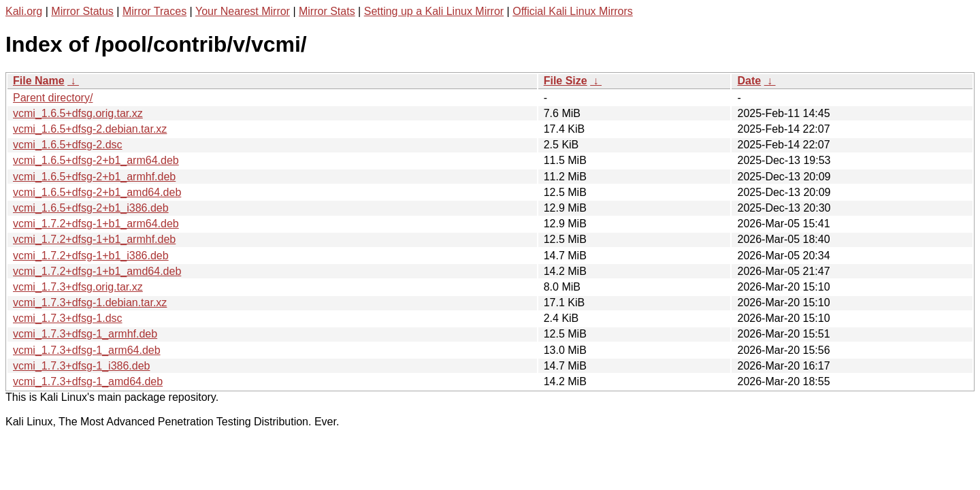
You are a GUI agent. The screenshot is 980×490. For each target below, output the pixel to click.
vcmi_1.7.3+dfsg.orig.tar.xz (78, 287)
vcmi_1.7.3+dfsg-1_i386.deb (81, 366)
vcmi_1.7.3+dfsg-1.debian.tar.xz (90, 303)
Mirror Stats (327, 11)
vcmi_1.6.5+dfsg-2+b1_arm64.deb (96, 160)
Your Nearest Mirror (243, 11)
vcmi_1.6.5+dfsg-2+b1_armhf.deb (94, 177)
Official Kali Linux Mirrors (573, 11)
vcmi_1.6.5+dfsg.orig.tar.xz (78, 113)
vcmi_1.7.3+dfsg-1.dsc (68, 318)
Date (749, 81)
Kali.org (24, 11)
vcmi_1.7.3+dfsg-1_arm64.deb (87, 350)
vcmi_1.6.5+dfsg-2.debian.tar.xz (90, 129)
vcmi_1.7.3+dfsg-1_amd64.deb (88, 381)
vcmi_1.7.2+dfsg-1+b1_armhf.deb (94, 239)
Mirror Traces (154, 11)
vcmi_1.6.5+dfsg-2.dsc (68, 145)
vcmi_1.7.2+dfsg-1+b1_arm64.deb (96, 224)
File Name (39, 81)
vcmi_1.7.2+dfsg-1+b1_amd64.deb (97, 271)
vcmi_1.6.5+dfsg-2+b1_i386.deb (91, 208)
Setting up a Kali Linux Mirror (434, 11)
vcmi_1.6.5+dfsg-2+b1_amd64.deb (97, 192)
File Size (566, 81)
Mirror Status (82, 11)
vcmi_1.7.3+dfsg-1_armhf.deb (85, 334)
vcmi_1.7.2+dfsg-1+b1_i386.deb (91, 256)
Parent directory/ (53, 98)
